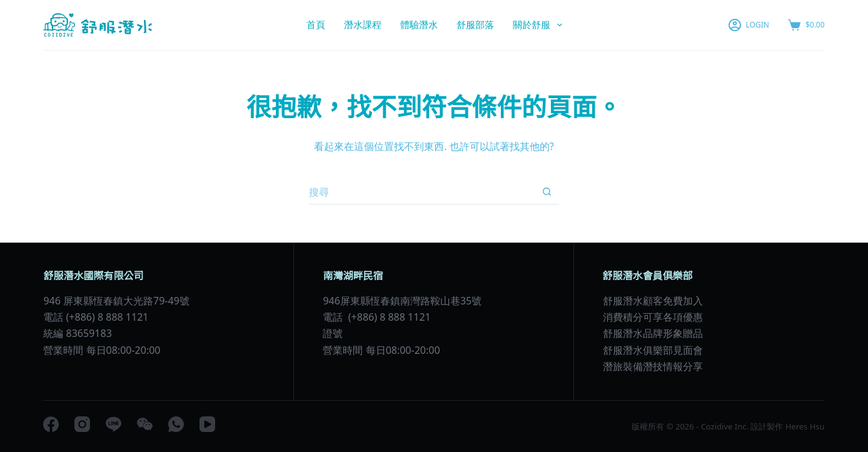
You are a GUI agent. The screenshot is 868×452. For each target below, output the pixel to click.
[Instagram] (82, 424)
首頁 (316, 24)
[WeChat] (145, 424)
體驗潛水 (419, 24)
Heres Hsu (804, 426)
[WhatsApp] (176, 424)
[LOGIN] (749, 25)
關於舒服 (540, 25)
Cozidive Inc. (725, 426)
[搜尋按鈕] (547, 192)
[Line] (114, 424)
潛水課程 (363, 24)
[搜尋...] (421, 192)
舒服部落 (475, 24)
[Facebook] (51, 424)
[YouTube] (207, 424)
